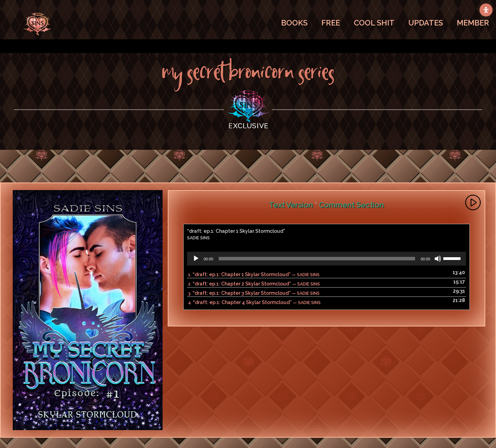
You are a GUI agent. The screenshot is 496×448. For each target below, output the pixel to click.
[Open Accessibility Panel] (486, 10)
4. (254, 302)
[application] (327, 259)
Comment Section (352, 205)
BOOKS (294, 23)
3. (254, 293)
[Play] (196, 259)
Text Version (291, 205)
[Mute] (438, 259)
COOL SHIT (374, 23)
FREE (331, 23)
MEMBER (473, 23)
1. (254, 274)
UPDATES (426, 23)
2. (254, 284)
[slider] (317, 259)
